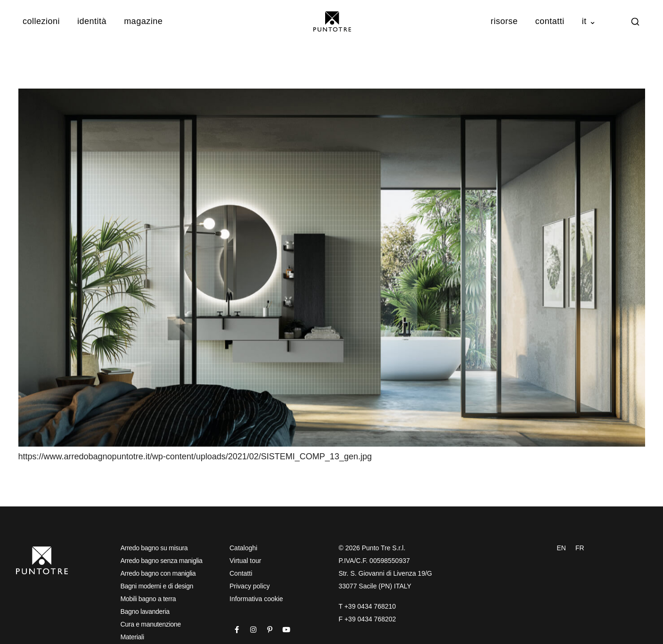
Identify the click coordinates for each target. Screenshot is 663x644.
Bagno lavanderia (145, 611)
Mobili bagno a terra (148, 599)
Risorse (504, 21)
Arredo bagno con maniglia (158, 573)
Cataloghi (243, 548)
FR (580, 548)
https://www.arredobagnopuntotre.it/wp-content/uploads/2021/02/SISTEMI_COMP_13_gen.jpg (195, 457)
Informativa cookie (256, 599)
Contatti (550, 21)
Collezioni (41, 21)
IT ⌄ (589, 21)
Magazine (143, 21)
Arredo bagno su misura (154, 548)
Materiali (132, 637)
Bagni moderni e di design (157, 586)
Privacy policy (250, 586)
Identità (92, 21)
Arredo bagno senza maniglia (162, 561)
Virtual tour (245, 561)
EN (561, 548)
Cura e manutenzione (151, 624)
